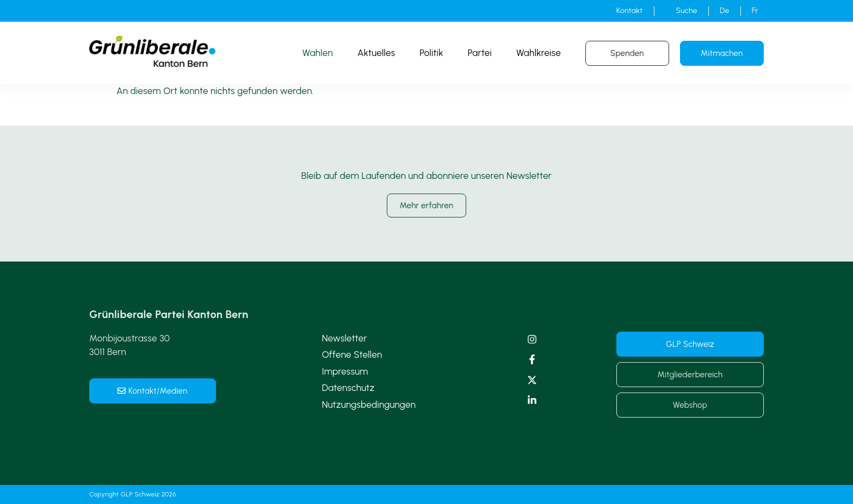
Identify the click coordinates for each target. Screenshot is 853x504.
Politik (431, 53)
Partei (480, 53)
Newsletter (345, 338)
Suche (687, 11)
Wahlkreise (539, 53)
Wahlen (318, 53)
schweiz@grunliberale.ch (141, 432)
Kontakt (630, 11)
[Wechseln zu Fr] (755, 11)
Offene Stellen (352, 354)
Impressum (345, 371)
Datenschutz (348, 388)
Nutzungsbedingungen (369, 405)
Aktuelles (376, 53)
